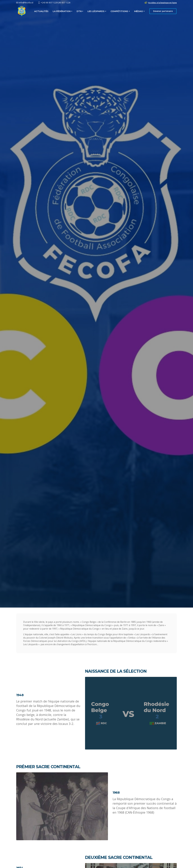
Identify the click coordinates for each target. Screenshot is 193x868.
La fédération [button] (62, 11)
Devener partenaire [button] (163, 11)
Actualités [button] (41, 11)
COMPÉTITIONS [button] (119, 11)
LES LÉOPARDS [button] (96, 11)
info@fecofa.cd (26, 3)
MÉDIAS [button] (139, 11)
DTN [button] (79, 11)
